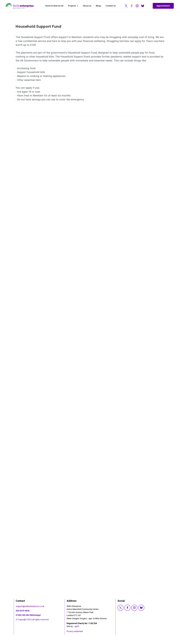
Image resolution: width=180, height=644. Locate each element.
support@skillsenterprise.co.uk (30, 606)
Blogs (98, 6)
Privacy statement (75, 631)
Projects (72, 6)
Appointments (163, 6)
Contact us (111, 6)
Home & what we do (54, 6)
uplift (77, 626)
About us (87, 6)
